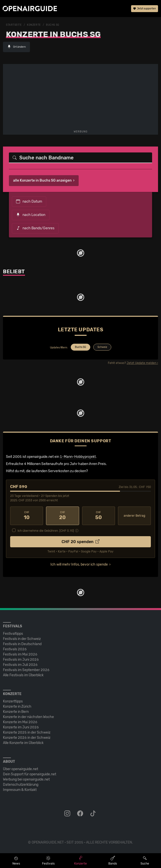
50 (99, 516)
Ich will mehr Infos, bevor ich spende (79, 564)
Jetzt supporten (145, 9)
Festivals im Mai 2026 (20, 654)
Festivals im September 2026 (26, 670)
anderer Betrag (134, 516)
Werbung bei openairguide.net (26, 779)
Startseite (14, 25)
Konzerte (34, 25)
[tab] (80, 348)
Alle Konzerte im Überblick (23, 743)
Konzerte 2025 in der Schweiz (27, 732)
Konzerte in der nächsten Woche (28, 717)
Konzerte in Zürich (17, 707)
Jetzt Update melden (141, 363)
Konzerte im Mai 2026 (20, 722)
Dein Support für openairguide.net (30, 774)
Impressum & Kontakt (20, 790)
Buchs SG (53, 25)
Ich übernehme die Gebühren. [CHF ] (46, 531)
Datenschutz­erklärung (21, 785)
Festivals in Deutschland (22, 644)
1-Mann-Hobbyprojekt (78, 457)
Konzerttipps (13, 701)
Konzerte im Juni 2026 (21, 727)
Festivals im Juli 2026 (20, 665)
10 (27, 516)
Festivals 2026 (15, 649)
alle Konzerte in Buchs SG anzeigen (42, 180)
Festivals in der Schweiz (22, 639)
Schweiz (102, 347)
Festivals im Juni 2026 (21, 660)
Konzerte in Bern (16, 712)
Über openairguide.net (21, 769)
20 (62, 516)
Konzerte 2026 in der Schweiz (27, 738)
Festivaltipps (13, 634)
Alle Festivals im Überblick (23, 675)
